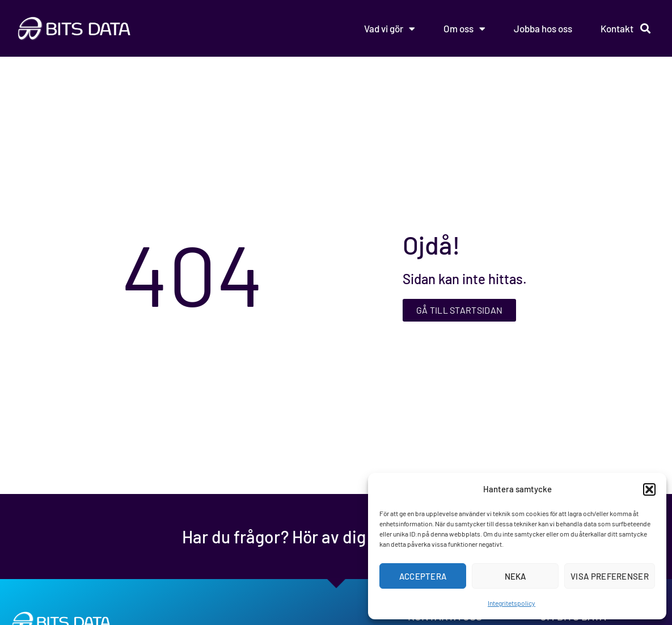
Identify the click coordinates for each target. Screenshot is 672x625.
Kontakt (617, 28)
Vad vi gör (390, 29)
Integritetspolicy (512, 603)
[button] (649, 489)
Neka (515, 576)
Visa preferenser (610, 576)
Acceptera (423, 576)
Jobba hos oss (543, 28)
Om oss (464, 29)
